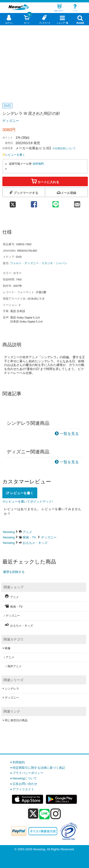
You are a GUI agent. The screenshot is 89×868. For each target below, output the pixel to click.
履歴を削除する (14, 572)
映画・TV (29, 537)
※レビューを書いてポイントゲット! (28, 501)
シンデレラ (12, 689)
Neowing (9, 532)
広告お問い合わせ (25, 784)
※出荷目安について (64, 148)
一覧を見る (69, 434)
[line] (44, 814)
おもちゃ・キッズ (35, 543)
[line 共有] (55, 203)
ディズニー (11, 121)
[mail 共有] (77, 203)
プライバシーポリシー (28, 773)
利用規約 (19, 762)
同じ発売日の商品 (16, 720)
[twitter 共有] (13, 203)
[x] (33, 814)
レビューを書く (14, 155)
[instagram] (56, 814)
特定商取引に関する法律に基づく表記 (39, 768)
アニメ (27, 532)
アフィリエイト (23, 789)
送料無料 (38, 164)
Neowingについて (25, 778)
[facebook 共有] (34, 203)
